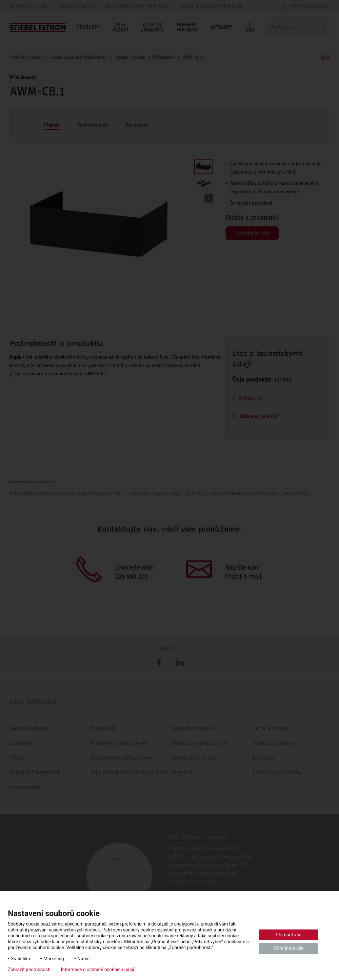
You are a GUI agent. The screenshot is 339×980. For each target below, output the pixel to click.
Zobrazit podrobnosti (29, 970)
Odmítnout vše (289, 948)
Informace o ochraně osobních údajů (98, 970)
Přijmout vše (289, 935)
